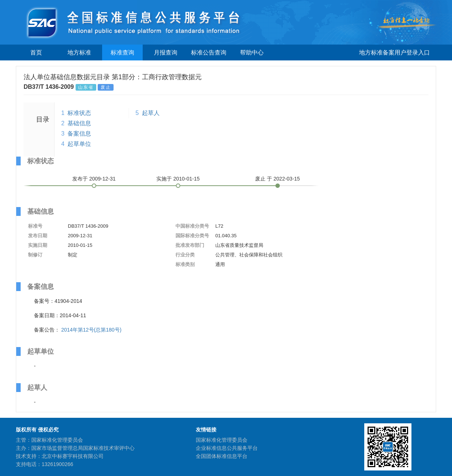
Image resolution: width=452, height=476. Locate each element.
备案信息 (79, 134)
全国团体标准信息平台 (222, 456)
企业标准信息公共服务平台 (227, 448)
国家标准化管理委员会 (222, 440)
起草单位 (79, 144)
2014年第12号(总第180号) (91, 330)
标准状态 (79, 113)
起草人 (151, 113)
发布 (94, 179)
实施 (178, 179)
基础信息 (79, 123)
